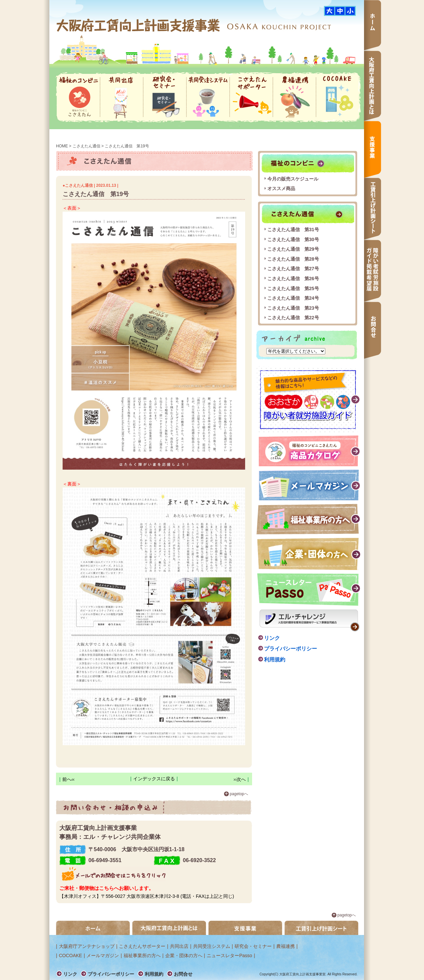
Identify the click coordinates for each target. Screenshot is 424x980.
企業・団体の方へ (309, 554)
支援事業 (373, 149)
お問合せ (373, 330)
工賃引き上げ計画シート (321, 928)
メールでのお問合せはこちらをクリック (112, 874)
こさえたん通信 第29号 (293, 249)
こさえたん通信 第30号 (293, 239)
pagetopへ (239, 794)
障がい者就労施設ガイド (308, 399)
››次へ (240, 779)
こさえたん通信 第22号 (293, 318)
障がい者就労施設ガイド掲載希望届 (373, 271)
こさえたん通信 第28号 (293, 259)
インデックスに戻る (154, 779)
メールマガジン (310, 485)
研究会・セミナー (165, 97)
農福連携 (294, 97)
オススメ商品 (281, 188)
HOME (62, 146)
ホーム (373, 25)
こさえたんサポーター (251, 97)
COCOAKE (338, 97)
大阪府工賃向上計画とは (373, 86)
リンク (272, 638)
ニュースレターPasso (229, 955)
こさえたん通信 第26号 (293, 279)
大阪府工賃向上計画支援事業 (139, 25)
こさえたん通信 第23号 (293, 308)
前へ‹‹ (68, 779)
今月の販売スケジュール (293, 179)
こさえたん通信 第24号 (293, 298)
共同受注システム (208, 97)
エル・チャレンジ (309, 620)
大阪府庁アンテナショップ (87, 946)
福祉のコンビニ (78, 97)
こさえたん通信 (86, 146)
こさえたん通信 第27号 (293, 269)
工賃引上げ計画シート (373, 209)
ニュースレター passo (309, 590)
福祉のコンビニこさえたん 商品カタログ (310, 451)
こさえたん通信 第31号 (293, 230)
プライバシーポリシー (291, 649)
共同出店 (122, 97)
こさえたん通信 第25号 (293, 288)
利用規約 (275, 660)
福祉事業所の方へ (309, 519)
